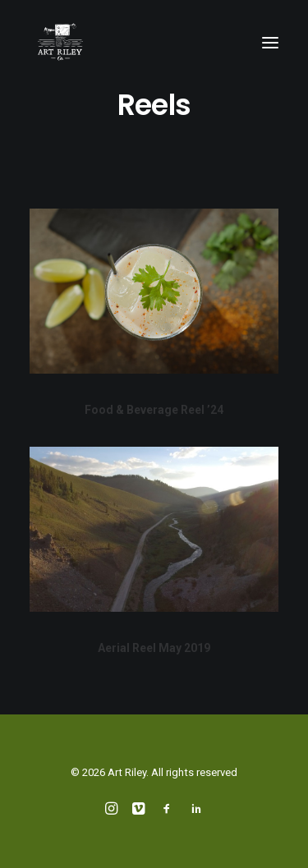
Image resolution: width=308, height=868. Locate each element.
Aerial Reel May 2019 (154, 649)
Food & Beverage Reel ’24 (154, 410)
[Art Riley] (60, 43)
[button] (270, 43)
